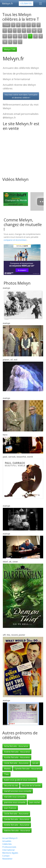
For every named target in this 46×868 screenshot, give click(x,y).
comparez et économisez (15, 240)
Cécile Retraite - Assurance (16, 763)
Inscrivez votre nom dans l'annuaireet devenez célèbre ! (21, 96)
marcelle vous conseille (15, 797)
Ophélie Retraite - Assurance (28, 769)
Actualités (7, 841)
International (8, 850)
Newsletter (7, 859)
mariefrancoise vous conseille (18, 791)
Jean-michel (35, 802)
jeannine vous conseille (15, 802)
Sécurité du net (11, 785)
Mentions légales (10, 853)
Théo (7, 774)
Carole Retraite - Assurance (17, 819)
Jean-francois (10, 808)
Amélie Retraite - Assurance (17, 825)
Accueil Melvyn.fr (10, 838)
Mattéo (7, 769)
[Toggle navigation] (40, 4)
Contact (6, 856)
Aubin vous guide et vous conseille (20, 780)
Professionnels (9, 847)
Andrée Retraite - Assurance (17, 752)
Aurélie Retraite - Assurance (17, 757)
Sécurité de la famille (31, 785)
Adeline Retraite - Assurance (17, 830)
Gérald (35, 763)
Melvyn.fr (8, 3)
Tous (6, 25)
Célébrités (26, 4)
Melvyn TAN (10, 49)
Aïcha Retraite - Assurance (16, 746)
